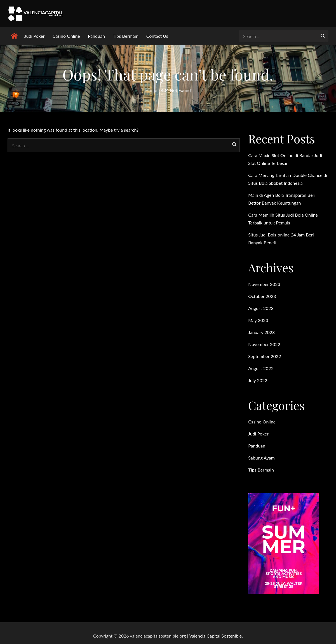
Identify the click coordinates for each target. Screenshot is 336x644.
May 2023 (258, 320)
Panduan (96, 36)
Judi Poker (35, 36)
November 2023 (264, 284)
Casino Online (66, 36)
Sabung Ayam (261, 458)
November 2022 (264, 344)
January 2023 (261, 332)
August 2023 (261, 308)
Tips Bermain (126, 36)
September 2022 (265, 356)
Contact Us (157, 36)
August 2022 (261, 368)
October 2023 (262, 296)
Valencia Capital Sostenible (215, 636)
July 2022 (258, 380)
